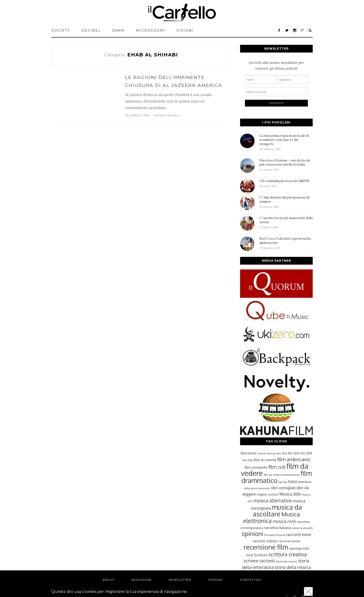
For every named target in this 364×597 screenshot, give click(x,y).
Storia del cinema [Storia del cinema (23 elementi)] (287, 561)
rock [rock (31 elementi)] (249, 555)
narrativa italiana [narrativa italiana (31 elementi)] (277, 528)
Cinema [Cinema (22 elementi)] (261, 453)
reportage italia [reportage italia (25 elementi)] (299, 548)
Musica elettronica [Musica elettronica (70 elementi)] (272, 517)
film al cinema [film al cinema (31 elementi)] (265, 460)
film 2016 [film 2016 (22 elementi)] (248, 460)
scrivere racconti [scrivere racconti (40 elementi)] (259, 561)
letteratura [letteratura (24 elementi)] (305, 482)
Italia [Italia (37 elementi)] (292, 481)
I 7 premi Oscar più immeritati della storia (286, 222)
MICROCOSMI (151, 31)
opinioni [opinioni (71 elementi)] (252, 534)
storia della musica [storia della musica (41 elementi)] (293, 567)
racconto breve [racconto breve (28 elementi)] (289, 541)
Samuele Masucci (167, 115)
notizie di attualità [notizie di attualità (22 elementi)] (302, 528)
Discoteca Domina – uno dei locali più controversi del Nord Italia (286, 165)
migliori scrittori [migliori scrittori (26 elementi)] (268, 494)
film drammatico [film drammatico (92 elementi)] (277, 477)
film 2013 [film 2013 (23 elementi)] (282, 453)
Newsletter (180, 580)
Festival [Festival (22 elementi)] (271, 453)
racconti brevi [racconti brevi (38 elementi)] (299, 534)
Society (61, 31)
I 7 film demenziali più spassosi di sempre (286, 202)
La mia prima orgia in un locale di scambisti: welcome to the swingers (286, 142)
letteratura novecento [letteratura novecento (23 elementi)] (257, 488)
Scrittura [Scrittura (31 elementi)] (261, 555)
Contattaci (251, 580)
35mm (118, 31)
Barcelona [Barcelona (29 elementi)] (248, 453)
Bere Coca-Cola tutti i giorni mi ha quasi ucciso (286, 243)
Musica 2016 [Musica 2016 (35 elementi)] (290, 494)
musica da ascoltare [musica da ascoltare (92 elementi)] (277, 510)
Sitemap (216, 580)
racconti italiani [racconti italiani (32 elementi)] (265, 541)
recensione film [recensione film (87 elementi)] (266, 547)
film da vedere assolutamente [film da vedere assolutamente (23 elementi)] (282, 475)
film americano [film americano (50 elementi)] (294, 459)
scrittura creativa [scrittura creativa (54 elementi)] (288, 554)
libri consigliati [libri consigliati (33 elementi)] (283, 488)
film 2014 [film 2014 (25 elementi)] (294, 453)
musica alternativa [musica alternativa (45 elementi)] (273, 500)
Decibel (91, 31)
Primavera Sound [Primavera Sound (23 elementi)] (275, 535)
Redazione (142, 580)
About (108, 580)
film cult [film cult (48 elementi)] (277, 467)
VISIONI (185, 31)
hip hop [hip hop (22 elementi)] (283, 482)
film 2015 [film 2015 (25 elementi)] (306, 453)
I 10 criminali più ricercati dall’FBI (286, 183)
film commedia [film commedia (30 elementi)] (256, 467)
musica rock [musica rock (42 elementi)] (284, 521)
